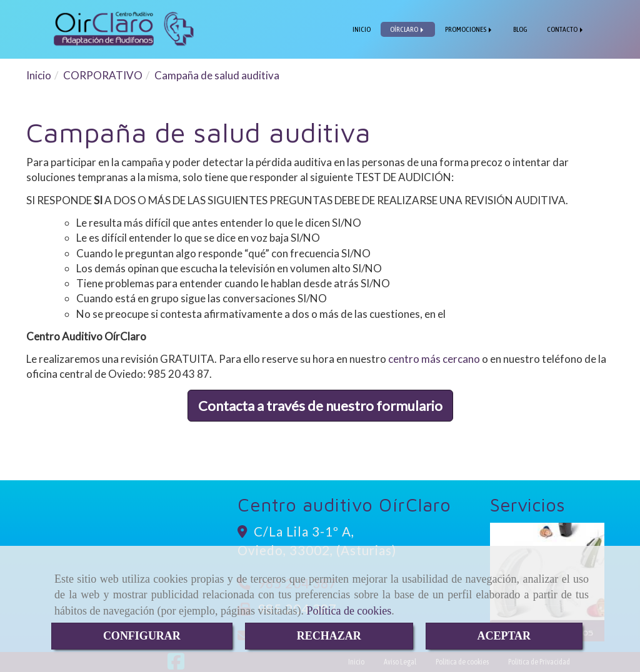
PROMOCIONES (469, 29)
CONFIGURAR (142, 636)
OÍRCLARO (408, 29)
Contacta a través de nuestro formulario (320, 406)
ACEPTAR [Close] (504, 636)
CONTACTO (566, 29)
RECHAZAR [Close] (329, 636)
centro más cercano (434, 359)
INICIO (362, 29)
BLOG (520, 29)
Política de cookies (349, 611)
